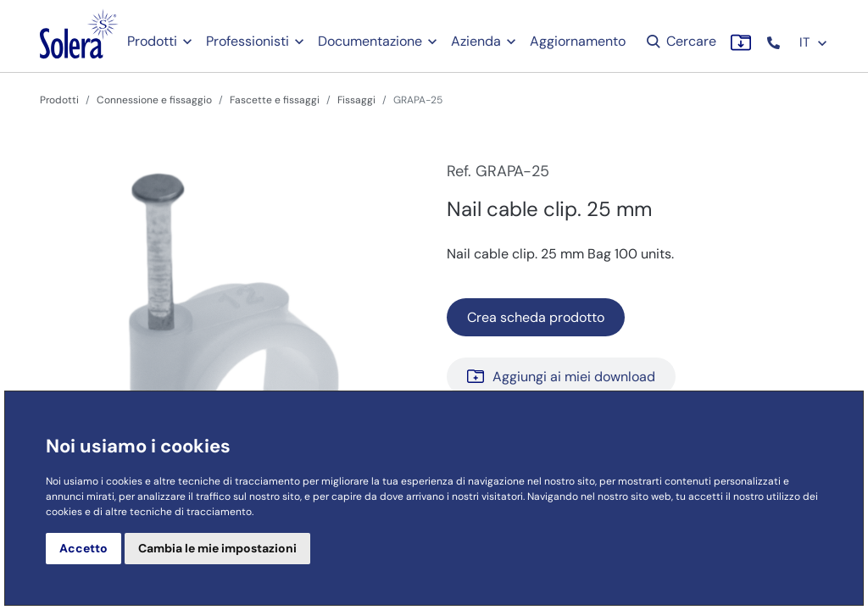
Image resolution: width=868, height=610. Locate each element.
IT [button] (814, 42)
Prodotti (152, 41)
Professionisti (248, 41)
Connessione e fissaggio (154, 100)
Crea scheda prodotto (536, 317)
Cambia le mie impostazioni (217, 548)
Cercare (680, 41)
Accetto (83, 548)
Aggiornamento (578, 41)
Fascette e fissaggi (275, 100)
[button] (775, 43)
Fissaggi (356, 100)
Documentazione (370, 41)
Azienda (476, 41)
